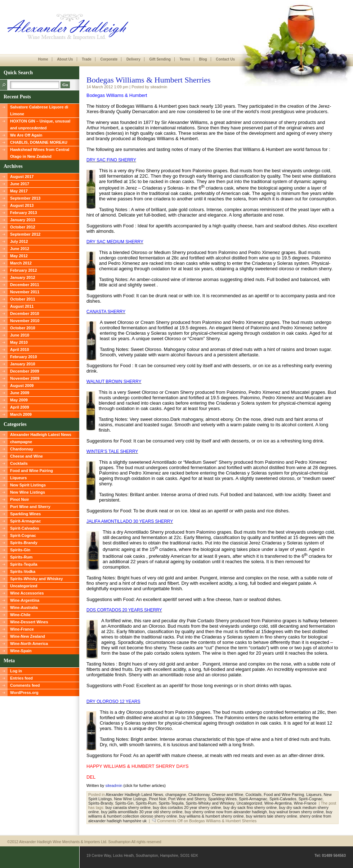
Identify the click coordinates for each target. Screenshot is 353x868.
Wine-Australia (24, 607)
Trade (87, 59)
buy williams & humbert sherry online (212, 816)
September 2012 (25, 234)
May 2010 (19, 342)
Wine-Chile (20, 615)
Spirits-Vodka (23, 571)
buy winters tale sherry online (272, 816)
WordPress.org (24, 693)
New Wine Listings (28, 492)
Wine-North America (29, 644)
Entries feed (21, 678)
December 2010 (25, 313)
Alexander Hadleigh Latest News (41, 435)
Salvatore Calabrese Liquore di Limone (39, 110)
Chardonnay (22, 449)
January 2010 (23, 364)
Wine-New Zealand (28, 636)
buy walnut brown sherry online (296, 812)
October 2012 (23, 227)
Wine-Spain (21, 651)
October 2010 (23, 328)
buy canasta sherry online (128, 807)
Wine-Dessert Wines (29, 622)
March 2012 (21, 263)
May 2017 (19, 191)
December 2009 (25, 371)
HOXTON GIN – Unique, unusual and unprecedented (40, 124)
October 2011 (23, 299)
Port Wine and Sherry (30, 507)
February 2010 (24, 357)
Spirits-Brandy (24, 543)
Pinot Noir (20, 499)
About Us (65, 59)
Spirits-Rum (21, 557)
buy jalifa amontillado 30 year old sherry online (142, 812)
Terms (185, 59)
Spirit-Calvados (25, 528)
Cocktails (19, 463)
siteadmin (114, 785)
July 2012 (19, 241)
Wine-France (22, 629)
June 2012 (20, 249)
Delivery (133, 59)
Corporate (109, 59)
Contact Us (225, 59)
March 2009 (21, 414)
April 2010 (20, 350)
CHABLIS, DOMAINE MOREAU (39, 142)
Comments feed (25, 685)
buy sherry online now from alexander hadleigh (226, 812)
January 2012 (23, 277)
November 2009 (25, 378)
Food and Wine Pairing (32, 471)
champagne (21, 442)
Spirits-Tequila (24, 564)
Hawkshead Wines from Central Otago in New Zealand (40, 153)
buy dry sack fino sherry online (250, 807)
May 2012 (19, 256)
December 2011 (25, 285)
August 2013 (22, 205)
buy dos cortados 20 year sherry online (187, 807)
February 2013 (24, 213)
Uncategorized (24, 586)
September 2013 (25, 198)
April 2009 (20, 407)
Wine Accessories (27, 593)
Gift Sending (160, 59)
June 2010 (20, 335)
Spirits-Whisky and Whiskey (37, 579)
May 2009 (19, 400)
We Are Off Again (26, 135)
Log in (16, 671)
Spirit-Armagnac (26, 521)
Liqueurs (18, 478)
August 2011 (22, 306)
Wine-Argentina (25, 600)
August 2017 (22, 177)
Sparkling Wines (25, 514)
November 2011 (25, 292)
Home (43, 59)
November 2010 (25, 321)
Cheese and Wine (26, 456)
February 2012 (24, 270)
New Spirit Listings (28, 485)
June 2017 (20, 184)
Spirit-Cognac (23, 535)
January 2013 (23, 220)
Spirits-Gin (20, 550)
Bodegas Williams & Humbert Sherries (149, 80)
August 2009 (22, 386)
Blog (203, 59)
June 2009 (20, 393)
